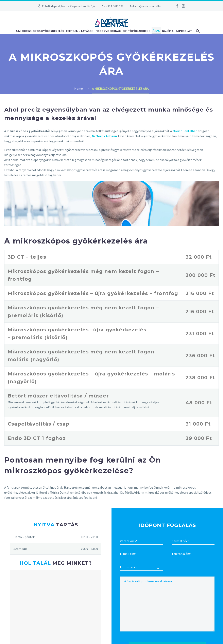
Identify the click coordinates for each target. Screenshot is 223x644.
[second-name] (142, 541)
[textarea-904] (167, 604)
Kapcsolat (184, 31)
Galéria (168, 31)
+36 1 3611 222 (115, 6)
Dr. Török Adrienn (137, 31)
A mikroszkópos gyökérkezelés (40, 31)
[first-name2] (193, 541)
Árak (156, 31)
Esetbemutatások (80, 31)
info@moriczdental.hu (148, 6)
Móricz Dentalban (185, 131)
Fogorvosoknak (108, 31)
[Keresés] (197, 31)
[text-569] (193, 554)
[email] (142, 554)
